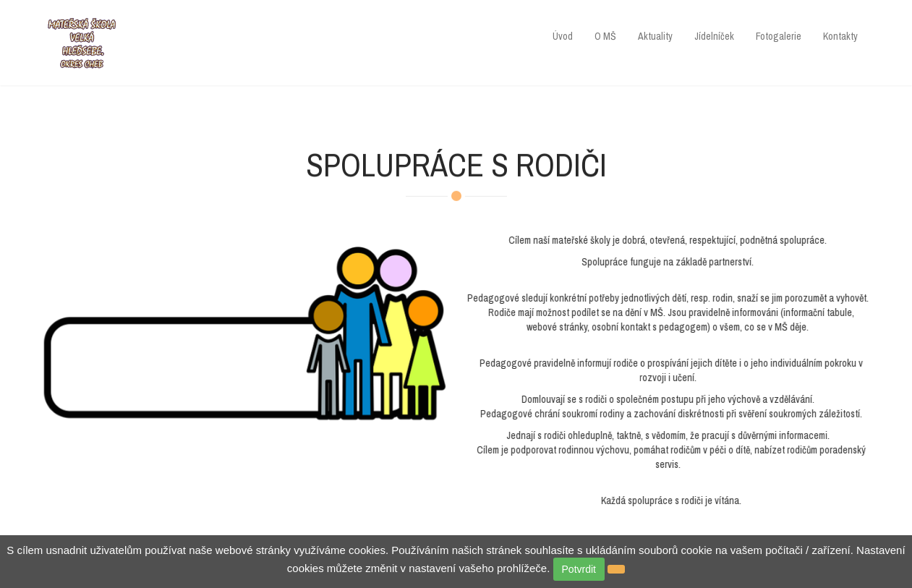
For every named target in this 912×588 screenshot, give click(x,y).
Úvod (563, 36)
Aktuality (655, 36)
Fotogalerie (779, 36)
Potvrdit (579, 569)
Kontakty (840, 36)
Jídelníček (714, 36)
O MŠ (605, 36)
